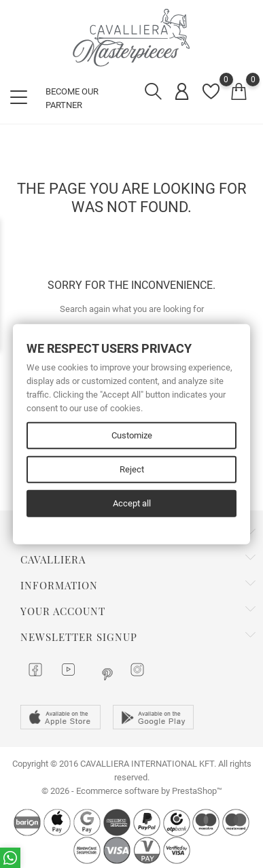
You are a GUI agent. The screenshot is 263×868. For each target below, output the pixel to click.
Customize (132, 435)
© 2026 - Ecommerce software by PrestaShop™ (132, 791)
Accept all (132, 503)
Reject (132, 469)
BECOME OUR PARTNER (72, 98)
